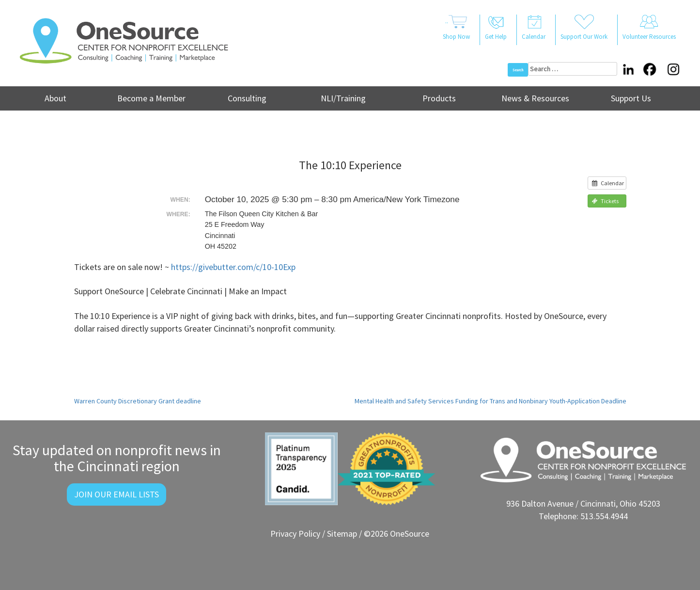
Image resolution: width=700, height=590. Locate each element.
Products (439, 98)
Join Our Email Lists (117, 494)
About (55, 98)
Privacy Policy (295, 534)
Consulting (247, 98)
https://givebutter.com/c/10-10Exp (233, 267)
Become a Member (151, 98)
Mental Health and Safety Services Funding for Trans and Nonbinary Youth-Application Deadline (490, 401)
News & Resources (535, 98)
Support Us (631, 98)
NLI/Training (343, 98)
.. (456, 28)
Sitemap (342, 534)
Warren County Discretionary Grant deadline (138, 401)
